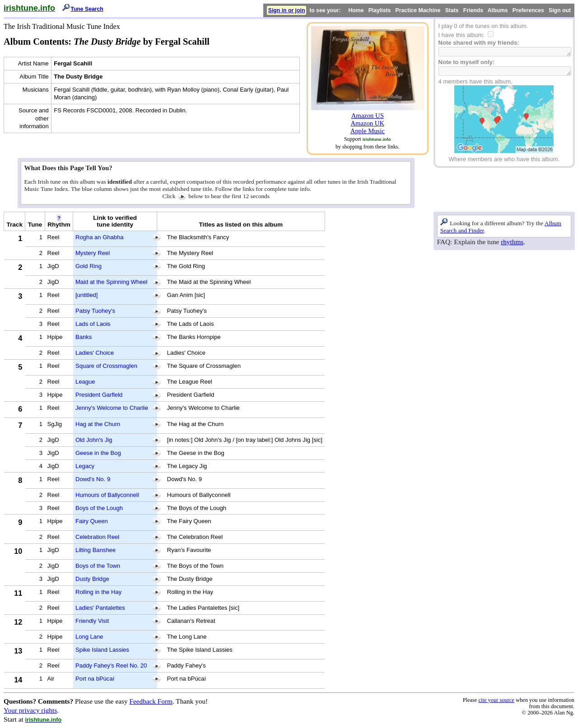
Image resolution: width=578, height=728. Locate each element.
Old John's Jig (94, 440)
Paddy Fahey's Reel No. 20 (111, 665)
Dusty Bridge (92, 579)
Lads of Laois (93, 324)
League (85, 382)
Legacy (85, 466)
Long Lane (89, 637)
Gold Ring (89, 266)
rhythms (512, 242)
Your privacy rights (30, 710)
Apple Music (368, 131)
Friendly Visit (92, 621)
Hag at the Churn (98, 424)
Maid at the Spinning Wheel (112, 282)
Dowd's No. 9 (93, 479)
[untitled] (86, 295)
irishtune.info (29, 8)
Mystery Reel (93, 253)
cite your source (496, 700)
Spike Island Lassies (102, 650)
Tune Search (87, 9)
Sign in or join (287, 10)
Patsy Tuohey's (95, 311)
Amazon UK (367, 123)
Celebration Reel (97, 537)
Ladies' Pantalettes (100, 608)
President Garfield (99, 395)
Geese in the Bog (98, 453)
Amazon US (368, 116)
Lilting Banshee (96, 550)
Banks (84, 337)
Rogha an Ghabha (100, 237)
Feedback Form (151, 701)
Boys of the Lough (99, 508)
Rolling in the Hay (98, 592)
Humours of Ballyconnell (107, 495)
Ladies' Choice (95, 353)
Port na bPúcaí (95, 679)
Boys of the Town (98, 566)
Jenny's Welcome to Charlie (112, 408)
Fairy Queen (92, 521)
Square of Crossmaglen (106, 366)
